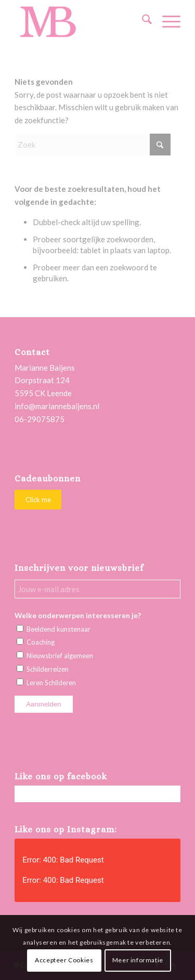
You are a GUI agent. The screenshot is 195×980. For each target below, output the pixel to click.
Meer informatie (138, 960)
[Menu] (166, 21)
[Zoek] (142, 21)
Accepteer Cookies (64, 960)
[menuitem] (142, 21)
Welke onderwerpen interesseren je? (78, 615)
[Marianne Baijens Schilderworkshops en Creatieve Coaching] (81, 21)
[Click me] (38, 500)
